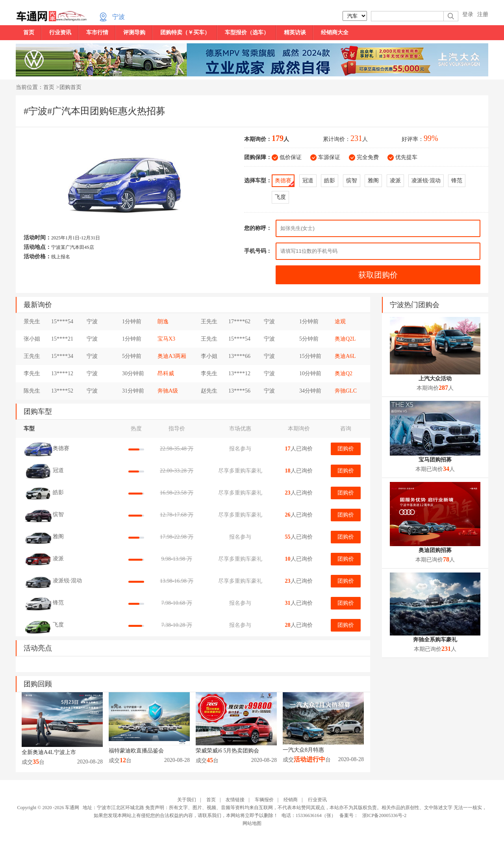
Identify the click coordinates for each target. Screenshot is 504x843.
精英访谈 (295, 32)
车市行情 (97, 32)
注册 (483, 14)
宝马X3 (166, 339)
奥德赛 (283, 181)
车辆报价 (264, 800)
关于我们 (187, 800)
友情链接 (235, 800)
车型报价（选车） (247, 32)
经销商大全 (335, 32)
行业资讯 (60, 32)
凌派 (395, 181)
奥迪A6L (345, 356)
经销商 (291, 800)
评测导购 (134, 32)
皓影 (330, 181)
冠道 (308, 181)
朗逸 (163, 321)
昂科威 (166, 373)
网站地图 (252, 823)
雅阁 (373, 181)
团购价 (346, 449)
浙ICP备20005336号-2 (384, 815)
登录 (468, 14)
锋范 (457, 181)
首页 (29, 32)
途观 (340, 321)
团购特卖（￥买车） (185, 32)
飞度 (280, 197)
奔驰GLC (346, 391)
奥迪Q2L (345, 339)
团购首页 (70, 87)
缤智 (352, 181)
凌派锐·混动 (426, 181)
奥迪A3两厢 (172, 356)
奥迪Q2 (344, 373)
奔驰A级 (168, 391)
